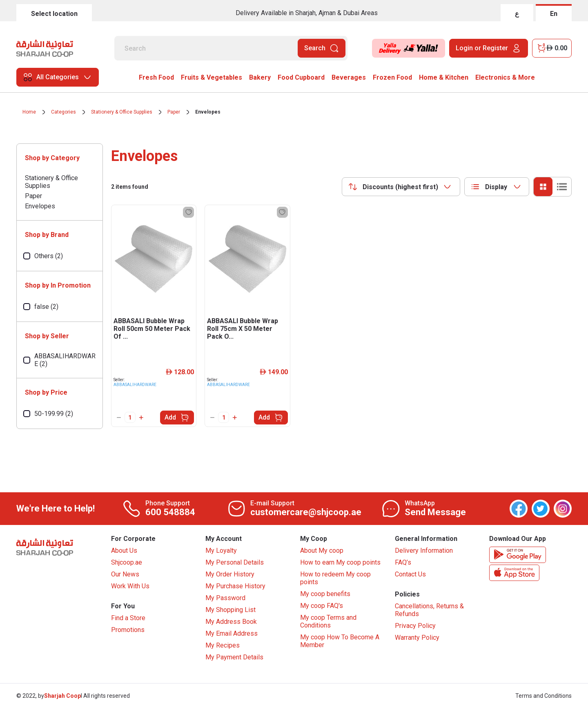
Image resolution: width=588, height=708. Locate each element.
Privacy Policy (415, 626)
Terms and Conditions (543, 696)
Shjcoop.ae (127, 562)
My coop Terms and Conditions (328, 621)
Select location (54, 14)
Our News (125, 574)
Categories (63, 112)
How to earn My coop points (340, 562)
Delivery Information (424, 551)
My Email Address (232, 633)
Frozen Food (392, 77)
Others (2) (49, 256)
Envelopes (208, 112)
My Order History (230, 574)
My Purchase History (235, 586)
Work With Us (130, 586)
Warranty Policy (417, 638)
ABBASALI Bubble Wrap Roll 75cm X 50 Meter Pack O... (243, 329)
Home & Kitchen (444, 77)
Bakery (260, 77)
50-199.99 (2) (54, 414)
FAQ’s (403, 562)
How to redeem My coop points (335, 578)
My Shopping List (231, 610)
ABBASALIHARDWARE (135, 385)
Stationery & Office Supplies (122, 112)
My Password (225, 598)
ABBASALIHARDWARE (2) (65, 360)
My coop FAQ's (322, 606)
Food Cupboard (301, 77)
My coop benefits (325, 594)
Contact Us (410, 574)
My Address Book (231, 622)
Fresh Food (156, 77)
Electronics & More (505, 77)
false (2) (46, 307)
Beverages (349, 77)
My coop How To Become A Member (340, 641)
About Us (124, 551)
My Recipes (223, 645)
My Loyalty (221, 551)
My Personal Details (235, 562)
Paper (174, 112)
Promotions (128, 630)
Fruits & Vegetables (212, 77)
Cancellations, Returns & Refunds (429, 610)
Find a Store (128, 618)
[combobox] (401, 187)
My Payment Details (234, 657)
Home (29, 112)
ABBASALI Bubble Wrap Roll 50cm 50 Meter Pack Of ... (152, 329)
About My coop (322, 551)
